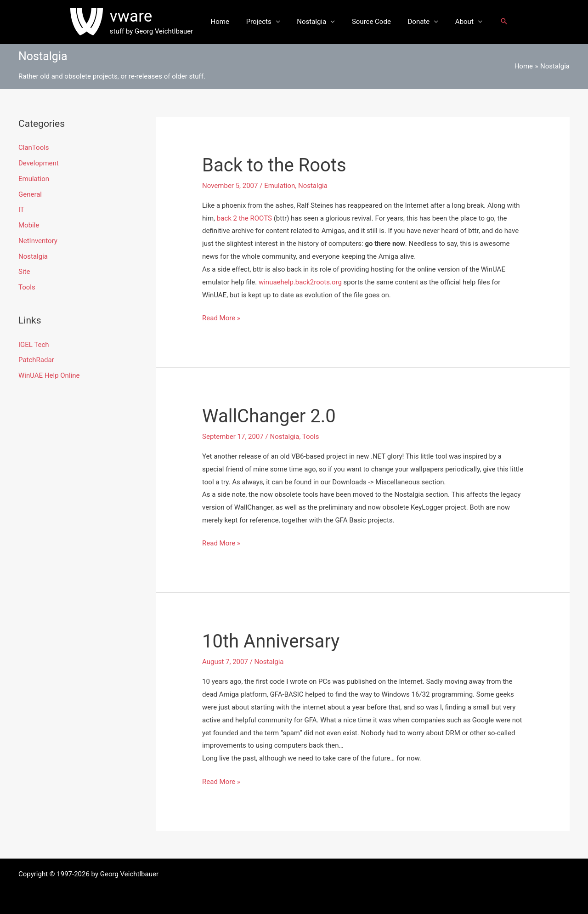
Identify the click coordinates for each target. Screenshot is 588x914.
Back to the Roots (274, 165)
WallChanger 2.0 (269, 416)
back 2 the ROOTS (244, 218)
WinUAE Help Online (49, 375)
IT (21, 210)
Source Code (370, 22)
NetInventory (38, 241)
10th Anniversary (271, 641)
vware (140, 16)
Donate (414, 22)
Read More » (221, 318)
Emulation (34, 179)
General (30, 194)
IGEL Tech (34, 345)
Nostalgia (313, 22)
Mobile (29, 225)
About (457, 22)
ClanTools (34, 148)
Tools (27, 287)
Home (227, 22)
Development (39, 163)
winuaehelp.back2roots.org (300, 282)
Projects (263, 22)
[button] (495, 22)
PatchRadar (36, 360)
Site (24, 272)
